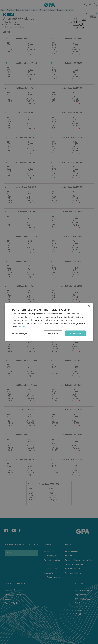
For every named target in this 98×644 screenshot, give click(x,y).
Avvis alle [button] (53, 333)
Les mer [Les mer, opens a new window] (22, 326)
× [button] (89, 306)
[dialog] (49, 322)
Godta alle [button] (75, 333)
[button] (20, 333)
